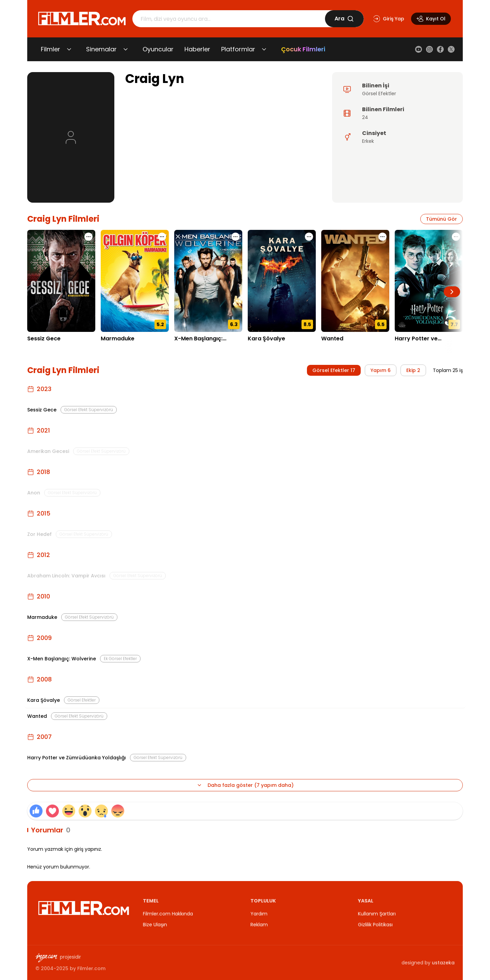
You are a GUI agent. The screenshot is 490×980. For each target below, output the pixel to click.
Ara (344, 19)
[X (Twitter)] (451, 49)
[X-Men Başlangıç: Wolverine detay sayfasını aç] (208, 281)
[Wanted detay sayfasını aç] (355, 281)
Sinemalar (101, 49)
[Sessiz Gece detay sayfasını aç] (61, 281)
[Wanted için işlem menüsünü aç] (382, 237)
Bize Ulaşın (155, 925)
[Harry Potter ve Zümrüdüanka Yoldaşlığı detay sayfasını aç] (429, 281)
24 (365, 117)
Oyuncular (158, 49)
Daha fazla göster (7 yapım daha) (245, 785)
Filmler (51, 49)
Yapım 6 (381, 370)
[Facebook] (440, 49)
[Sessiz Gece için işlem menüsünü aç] (88, 237)
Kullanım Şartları (377, 914)
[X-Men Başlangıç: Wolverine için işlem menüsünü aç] (235, 237)
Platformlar (238, 49)
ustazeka (443, 963)
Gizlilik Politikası (375, 925)
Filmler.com (91, 968)
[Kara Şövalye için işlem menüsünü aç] (309, 237)
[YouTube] (419, 49)
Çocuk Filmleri (303, 49)
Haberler (197, 49)
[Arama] (229, 19)
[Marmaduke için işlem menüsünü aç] (162, 237)
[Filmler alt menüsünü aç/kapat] (69, 49)
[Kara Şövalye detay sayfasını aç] (282, 281)
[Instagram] (429, 49)
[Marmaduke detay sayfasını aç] (135, 281)
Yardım (259, 914)
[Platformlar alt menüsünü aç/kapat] (264, 49)
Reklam (259, 925)
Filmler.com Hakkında (168, 914)
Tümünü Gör (442, 219)
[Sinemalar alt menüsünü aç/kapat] (126, 49)
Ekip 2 (413, 370)
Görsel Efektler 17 (334, 370)
